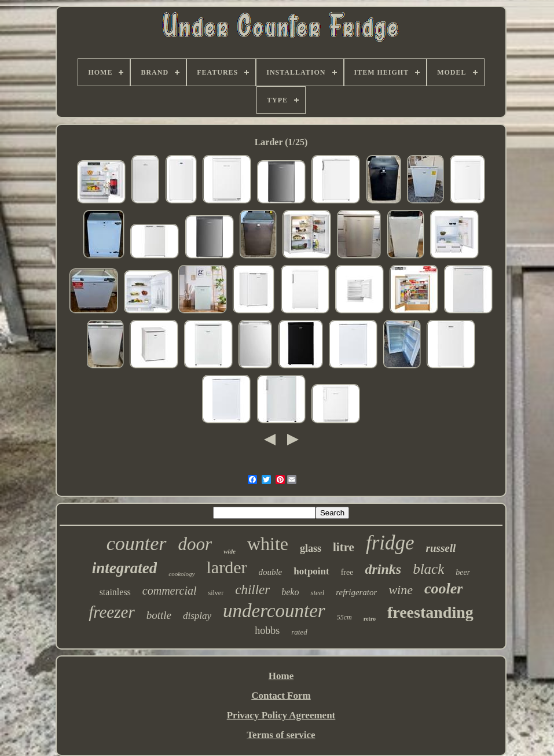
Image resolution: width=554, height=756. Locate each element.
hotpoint (311, 571)
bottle (159, 615)
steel (317, 593)
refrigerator (356, 592)
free (347, 572)
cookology (181, 574)
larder (227, 567)
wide (230, 551)
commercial (170, 591)
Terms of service (281, 735)
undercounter (274, 611)
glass (311, 548)
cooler (443, 589)
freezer (111, 612)
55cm (344, 617)
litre (344, 547)
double (270, 572)
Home (281, 676)
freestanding (430, 612)
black (428, 569)
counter (137, 543)
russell (441, 548)
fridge (390, 543)
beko (290, 592)
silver (216, 593)
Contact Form (281, 696)
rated (299, 632)
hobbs (267, 630)
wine (401, 590)
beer (463, 572)
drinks (383, 569)
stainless (115, 592)
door (195, 544)
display (197, 616)
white (268, 544)
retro (370, 619)
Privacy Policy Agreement (281, 715)
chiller (252, 590)
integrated (125, 568)
